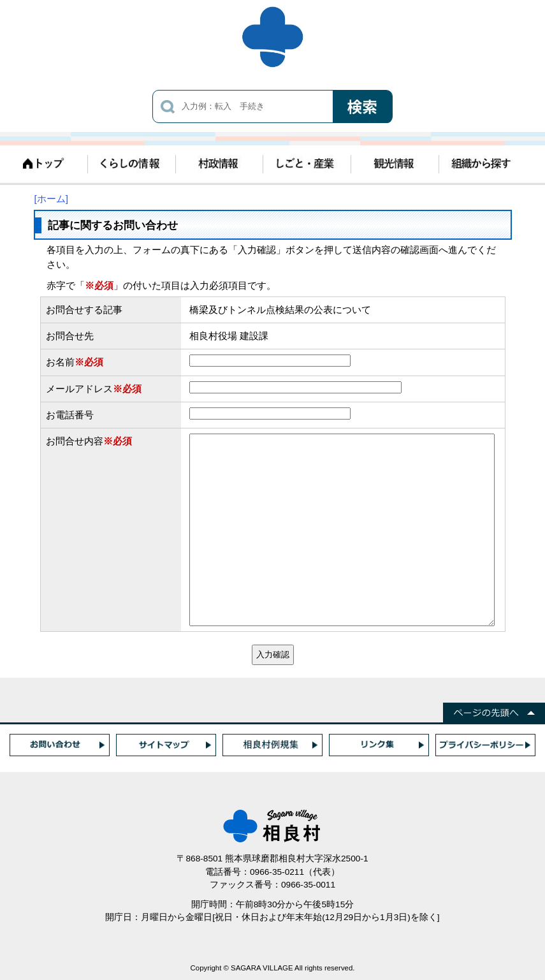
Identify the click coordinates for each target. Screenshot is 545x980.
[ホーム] (51, 199)
